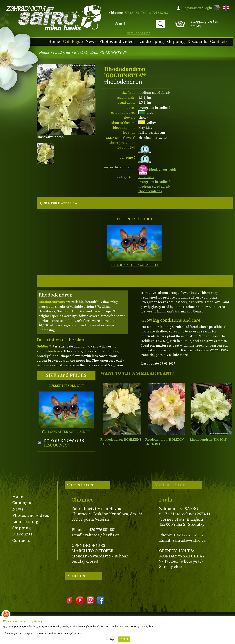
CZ (216, 7)
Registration (192, 8)
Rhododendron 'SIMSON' (208, 440)
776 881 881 (132, 13)
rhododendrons (150, 191)
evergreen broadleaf (154, 182)
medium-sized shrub (154, 187)
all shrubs (146, 177)
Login (208, 8)
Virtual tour (170, 485)
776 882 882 (160, 13)
